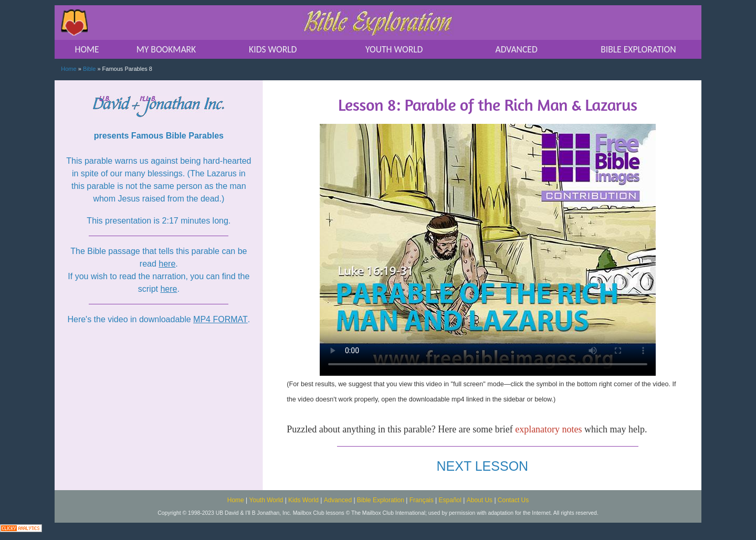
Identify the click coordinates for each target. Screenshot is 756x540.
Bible (89, 69)
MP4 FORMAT (220, 319)
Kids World (303, 500)
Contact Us (513, 500)
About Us (480, 500)
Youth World (266, 500)
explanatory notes (548, 429)
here (167, 264)
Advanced (338, 500)
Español (450, 500)
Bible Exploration (381, 500)
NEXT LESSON (483, 466)
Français (422, 500)
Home (69, 69)
